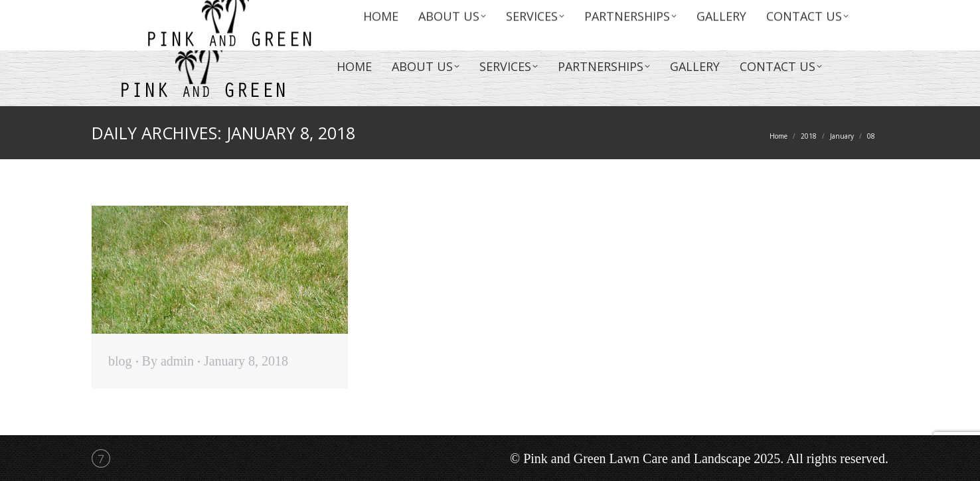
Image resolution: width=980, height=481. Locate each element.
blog (120, 361)
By (168, 361)
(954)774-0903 (828, 13)
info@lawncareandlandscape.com (719, 13)
